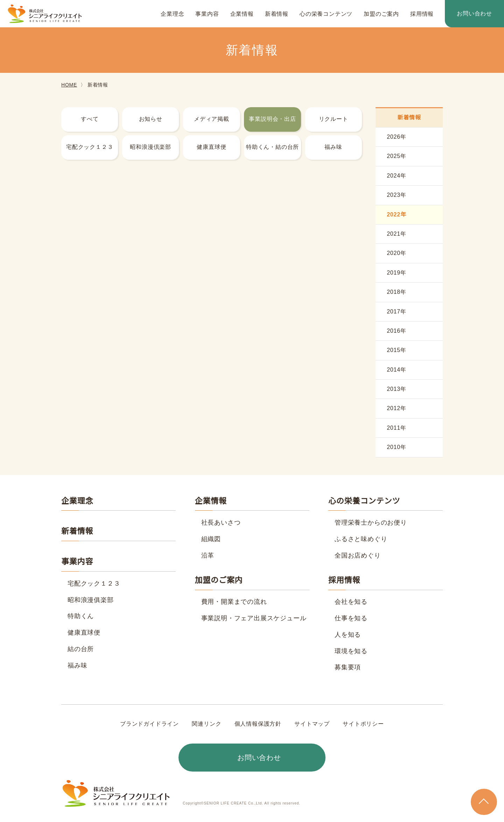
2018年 (397, 292)
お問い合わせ (474, 14)
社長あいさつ (221, 523)
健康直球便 (211, 147)
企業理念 (172, 14)
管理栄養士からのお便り (371, 523)
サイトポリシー (363, 724)
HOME (69, 85)
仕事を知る (351, 618)
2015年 (397, 350)
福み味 (333, 147)
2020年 (397, 253)
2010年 (397, 447)
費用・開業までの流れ (234, 602)
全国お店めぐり (358, 555)
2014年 (397, 370)
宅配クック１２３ (90, 147)
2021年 (397, 234)
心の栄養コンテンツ (326, 14)
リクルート (334, 119)
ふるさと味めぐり (361, 539)
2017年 (397, 312)
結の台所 (81, 649)
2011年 (397, 428)
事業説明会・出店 (272, 119)
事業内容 (207, 14)
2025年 (397, 156)
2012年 (397, 408)
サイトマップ (312, 724)
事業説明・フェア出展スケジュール (254, 618)
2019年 (397, 273)
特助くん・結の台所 (272, 147)
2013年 (397, 389)
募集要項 (348, 667)
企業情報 (242, 14)
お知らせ (151, 119)
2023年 (397, 195)
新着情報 (277, 14)
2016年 (397, 331)
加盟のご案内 (381, 14)
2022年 (397, 215)
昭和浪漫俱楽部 (91, 600)
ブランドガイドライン (150, 724)
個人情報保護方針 (258, 724)
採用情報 (422, 14)
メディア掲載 (212, 119)
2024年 (397, 176)
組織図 (211, 539)
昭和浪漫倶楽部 (150, 147)
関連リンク (207, 724)
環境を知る (351, 651)
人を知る (348, 635)
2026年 (397, 137)
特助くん (81, 616)
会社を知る (351, 602)
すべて (90, 119)
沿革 (208, 555)
